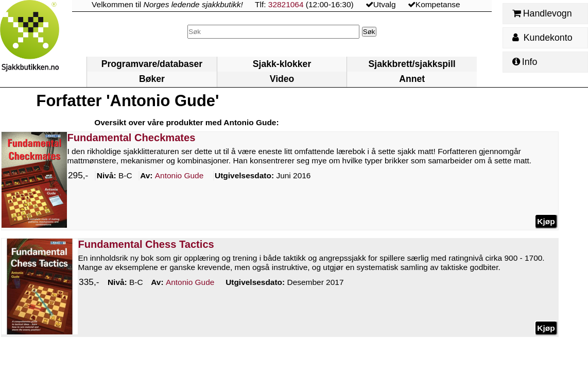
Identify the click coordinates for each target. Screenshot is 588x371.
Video (282, 79)
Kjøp (546, 221)
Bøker (152, 79)
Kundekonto (542, 38)
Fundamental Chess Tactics (146, 244)
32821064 (286, 4)
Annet (412, 79)
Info (525, 62)
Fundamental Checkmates (132, 138)
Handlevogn (542, 13)
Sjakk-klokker (282, 64)
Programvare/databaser (152, 64)
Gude (179, 176)
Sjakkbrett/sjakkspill (412, 64)
